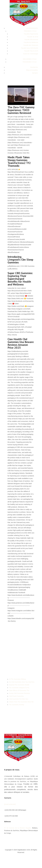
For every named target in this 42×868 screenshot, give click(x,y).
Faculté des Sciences (31, 45)
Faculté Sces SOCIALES (30, 48)
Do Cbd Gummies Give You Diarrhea (22, 682)
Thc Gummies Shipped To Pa (19, 688)
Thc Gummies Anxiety (17, 705)
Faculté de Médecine (31, 42)
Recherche (34, 67)
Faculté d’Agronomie (31, 34)
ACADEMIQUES (32, 28)
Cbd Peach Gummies (16, 696)
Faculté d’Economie (31, 40)
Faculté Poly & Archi (31, 51)
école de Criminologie (31, 54)
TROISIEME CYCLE (30, 62)
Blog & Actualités (32, 70)
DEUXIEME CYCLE (30, 59)
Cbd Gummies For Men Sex (19, 699)
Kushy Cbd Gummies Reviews (20, 693)
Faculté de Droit (33, 37)
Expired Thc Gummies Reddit (19, 685)
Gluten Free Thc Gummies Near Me (21, 702)
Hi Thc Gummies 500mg (17, 679)
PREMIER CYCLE (30, 31)
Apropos (35, 73)
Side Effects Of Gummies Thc (19, 690)
